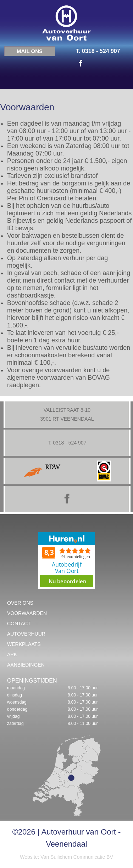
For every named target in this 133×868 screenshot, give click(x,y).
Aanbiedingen (26, 665)
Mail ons (30, 51)
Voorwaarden (27, 613)
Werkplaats (24, 644)
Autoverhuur (26, 634)
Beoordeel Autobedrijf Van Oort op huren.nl (67, 561)
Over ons (20, 603)
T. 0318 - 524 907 (98, 51)
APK (12, 654)
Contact (19, 624)
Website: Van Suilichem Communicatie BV (66, 857)
